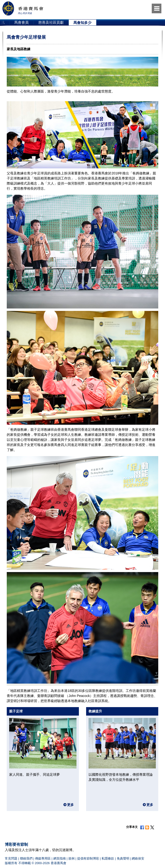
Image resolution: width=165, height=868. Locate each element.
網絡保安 (138, 858)
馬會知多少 (82, 23)
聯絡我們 (26, 858)
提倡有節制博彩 (88, 858)
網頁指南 (60, 858)
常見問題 (11, 858)
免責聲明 (123, 858)
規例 (71, 858)
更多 (70, 805)
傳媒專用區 (43, 858)
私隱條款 (108, 858)
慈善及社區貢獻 (51, 22)
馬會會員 (21, 22)
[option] (22, 22)
